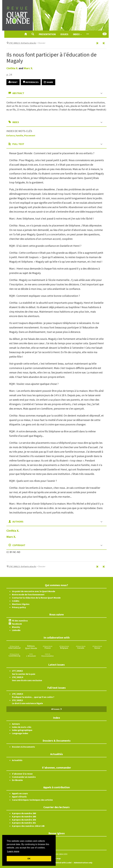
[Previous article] (97, 43)
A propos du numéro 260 (24, 813)
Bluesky (16, 627)
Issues (64, 34)
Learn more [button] (13, 851)
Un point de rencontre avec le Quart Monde (34, 591)
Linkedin (16, 630)
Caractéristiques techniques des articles (32, 800)
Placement (30, 135)
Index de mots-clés (22, 727)
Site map (56, 858)
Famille (19, 135)
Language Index (20, 733)
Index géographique (22, 730)
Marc (28, 68)
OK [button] (29, 859)
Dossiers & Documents (23, 747)
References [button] (31, 82)
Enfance (11, 135)
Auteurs (16, 724)
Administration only (83, 863)
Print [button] (13, 82)
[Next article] (104, 43)
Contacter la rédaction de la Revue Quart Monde (36, 598)
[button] (33, 34)
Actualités (17, 760)
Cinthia (12, 68)
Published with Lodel (62, 863)
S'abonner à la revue (22, 774)
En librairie (17, 780)
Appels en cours (20, 793)
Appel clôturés (19, 797)
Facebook (17, 624)
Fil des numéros (20, 621)
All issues (57, 709)
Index (77, 34)
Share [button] (48, 82)
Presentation (47, 34)
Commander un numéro (24, 777)
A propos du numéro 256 (24, 820)
